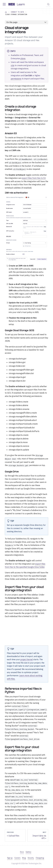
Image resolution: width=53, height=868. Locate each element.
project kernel (27, 659)
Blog (24, 858)
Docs (22, 852)
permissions (16, 79)
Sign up (10, 858)
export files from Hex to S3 (34, 178)
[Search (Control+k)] (48, 4)
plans (23, 58)
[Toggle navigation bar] (4, 4)
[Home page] (6, 12)
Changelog (40, 858)
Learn (21, 5)
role (13, 65)
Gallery (28, 852)
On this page (12, 22)
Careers (17, 858)
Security (31, 858)
